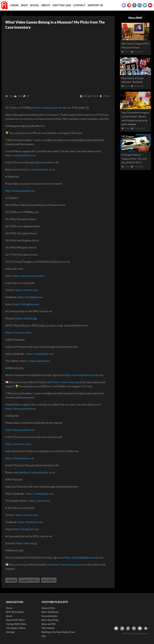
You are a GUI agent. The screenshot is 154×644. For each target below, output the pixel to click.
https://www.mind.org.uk (67, 382)
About (46, 5)
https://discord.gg (26, 318)
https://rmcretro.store (18, 332)
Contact (79, 5)
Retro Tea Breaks (50, 612)
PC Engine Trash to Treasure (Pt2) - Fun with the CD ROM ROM (134, 159)
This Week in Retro (16, 628)
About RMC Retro (15, 620)
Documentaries (49, 616)
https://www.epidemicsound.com (84, 375)
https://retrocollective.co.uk (39, 169)
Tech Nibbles (48, 628)
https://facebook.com (30, 297)
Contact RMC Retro (16, 624)
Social (35, 5)
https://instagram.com (26, 304)
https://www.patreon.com (21, 155)
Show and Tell (49, 624)
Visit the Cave (62, 5)
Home (15, 5)
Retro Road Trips (50, 620)
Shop (24, 5)
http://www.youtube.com (20, 191)
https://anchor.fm (40, 361)
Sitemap (10, 632)
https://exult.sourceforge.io (29, 276)
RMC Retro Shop (15, 612)
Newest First (48, 608)
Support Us (95, 5)
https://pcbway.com (47, 108)
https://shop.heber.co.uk (20, 458)
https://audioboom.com (40, 354)
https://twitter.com (27, 290)
